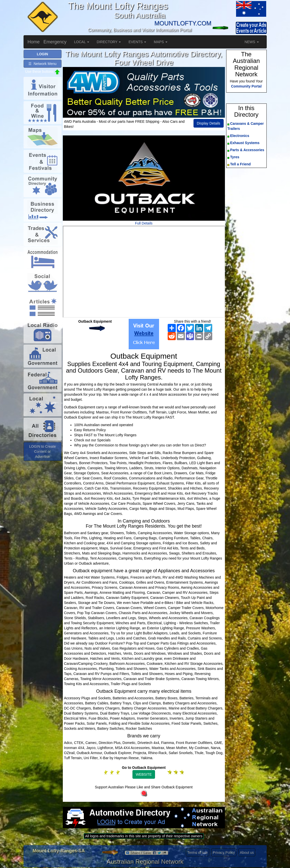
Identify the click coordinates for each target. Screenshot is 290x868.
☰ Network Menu (42, 64)
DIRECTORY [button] (109, 42)
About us (247, 853)
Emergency (55, 42)
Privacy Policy (224, 853)
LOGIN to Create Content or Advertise (42, 452)
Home (34, 42)
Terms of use (198, 853)
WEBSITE (144, 774)
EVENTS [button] (137, 42)
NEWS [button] (252, 42)
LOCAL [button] (82, 42)
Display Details (209, 123)
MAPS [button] (161, 42)
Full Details (144, 223)
